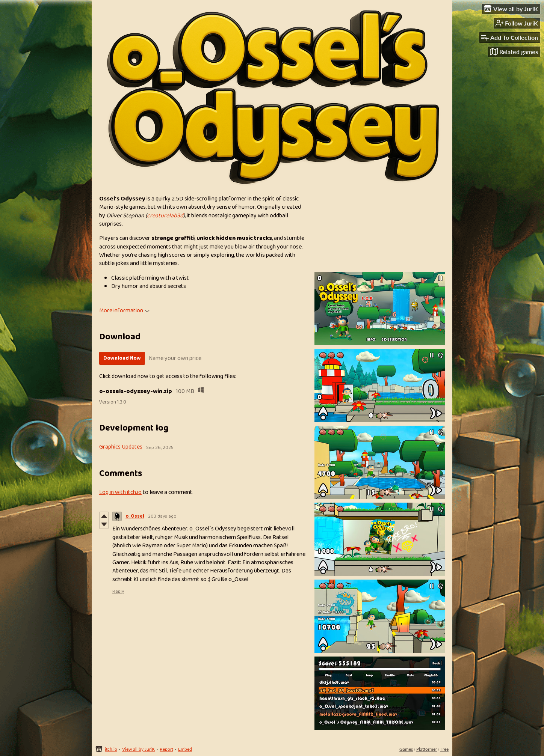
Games (406, 749)
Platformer (427, 749)
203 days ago (162, 516)
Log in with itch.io (120, 492)
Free (444, 749)
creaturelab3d (165, 216)
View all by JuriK (138, 749)
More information (124, 311)
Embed (185, 749)
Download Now (122, 358)
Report (166, 749)
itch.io (111, 749)
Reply (118, 591)
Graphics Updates (121, 447)
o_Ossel (135, 516)
